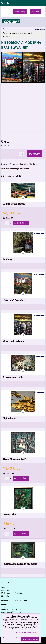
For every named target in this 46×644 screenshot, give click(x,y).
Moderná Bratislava (13, 341)
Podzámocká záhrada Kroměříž (20, 564)
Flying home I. (10, 418)
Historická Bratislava (14, 300)
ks (23, 154)
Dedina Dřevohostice (14, 204)
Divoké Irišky (10, 514)
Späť (3, 28)
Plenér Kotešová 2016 (14, 459)
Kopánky (7, 259)
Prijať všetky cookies (30, 639)
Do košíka (35, 154)
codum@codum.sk (14, 612)
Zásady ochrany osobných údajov (27, 632)
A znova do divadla (13, 377)
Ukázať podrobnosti (10, 638)
